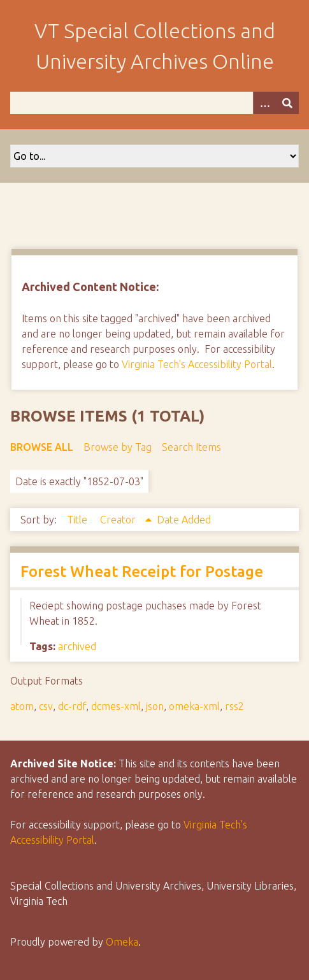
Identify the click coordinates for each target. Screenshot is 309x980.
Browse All (42, 447)
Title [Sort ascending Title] (78, 520)
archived (77, 646)
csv (46, 706)
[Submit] (287, 103)
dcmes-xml (116, 706)
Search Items (191, 447)
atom (22, 706)
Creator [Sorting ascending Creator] (119, 520)
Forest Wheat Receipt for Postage (142, 572)
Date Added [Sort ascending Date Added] (184, 520)
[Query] (154, 103)
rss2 (234, 706)
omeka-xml (194, 706)
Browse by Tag (118, 447)
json (155, 706)
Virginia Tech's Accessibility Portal (197, 364)
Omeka (122, 942)
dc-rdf (72, 706)
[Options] (264, 103)
